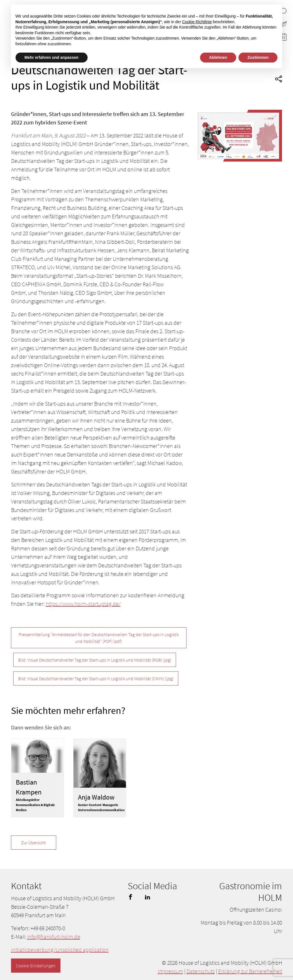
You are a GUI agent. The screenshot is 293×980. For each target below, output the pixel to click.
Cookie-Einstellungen (36, 966)
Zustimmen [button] (258, 57)
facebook (131, 897)
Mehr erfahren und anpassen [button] (52, 57)
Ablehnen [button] (218, 57)
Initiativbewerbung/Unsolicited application (60, 950)
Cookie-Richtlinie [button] (197, 22)
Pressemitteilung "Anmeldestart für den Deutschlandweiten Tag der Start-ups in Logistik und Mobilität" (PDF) (99, 638)
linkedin (147, 897)
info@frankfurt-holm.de (54, 937)
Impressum (170, 971)
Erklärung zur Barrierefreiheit (250, 971)
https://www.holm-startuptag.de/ (83, 604)
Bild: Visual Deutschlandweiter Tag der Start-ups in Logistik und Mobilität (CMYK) (96, 679)
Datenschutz (201, 971)
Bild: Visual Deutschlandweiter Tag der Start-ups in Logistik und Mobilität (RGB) (95, 660)
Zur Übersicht (33, 843)
